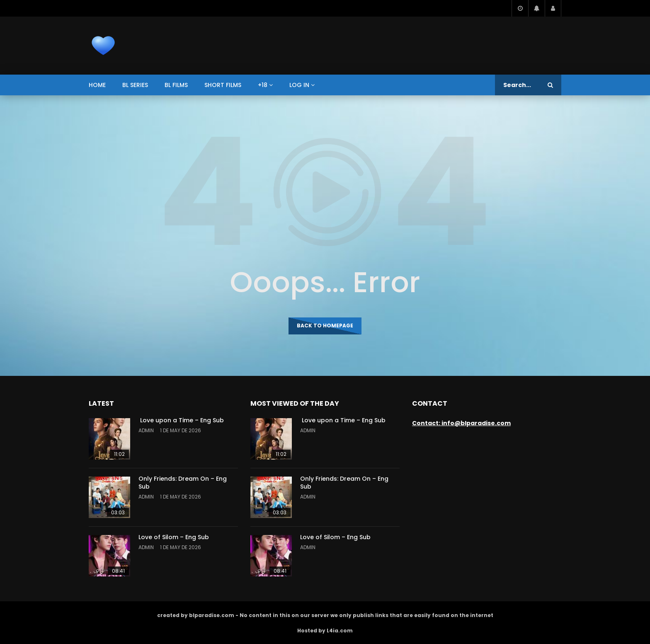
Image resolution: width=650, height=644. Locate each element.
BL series (135, 85)
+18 (263, 85)
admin (146, 430)
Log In (299, 85)
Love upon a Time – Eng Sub (181, 420)
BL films (176, 85)
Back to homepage (325, 326)
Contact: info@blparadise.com (461, 423)
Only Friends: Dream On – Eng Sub (183, 483)
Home (97, 85)
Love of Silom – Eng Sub (174, 537)
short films (223, 85)
